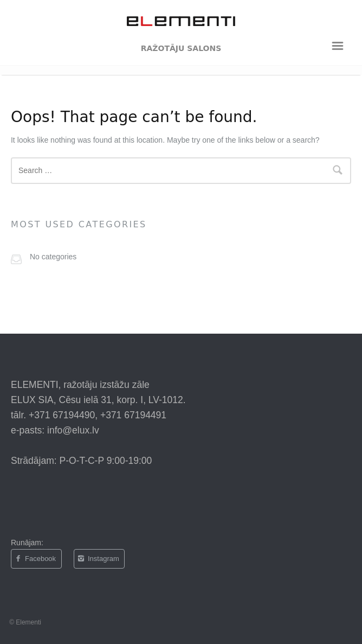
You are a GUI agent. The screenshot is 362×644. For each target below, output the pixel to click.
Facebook (35, 559)
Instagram (98, 559)
